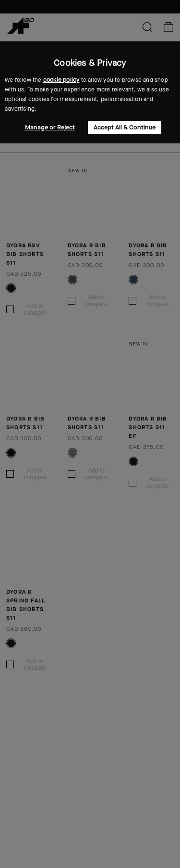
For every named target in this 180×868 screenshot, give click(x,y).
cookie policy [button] (61, 80)
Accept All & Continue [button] (125, 127)
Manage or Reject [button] (50, 127)
